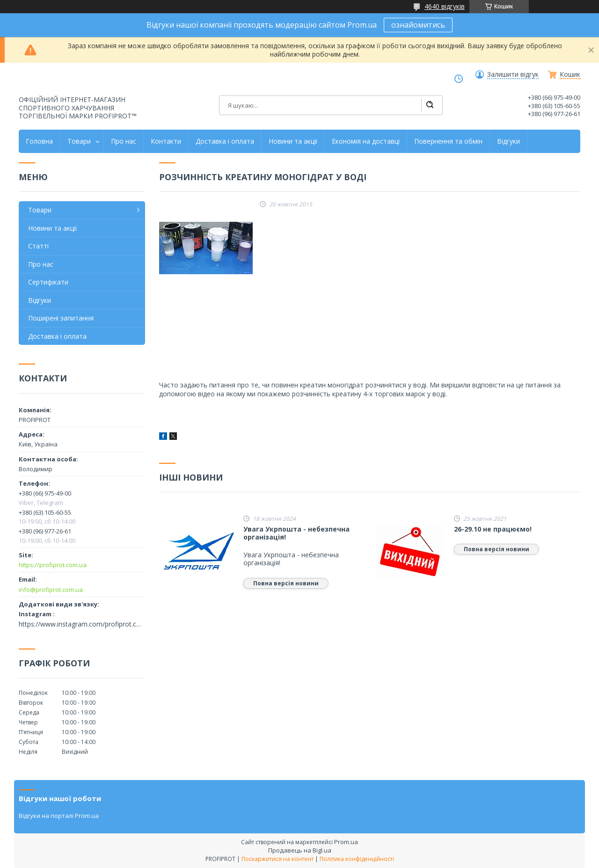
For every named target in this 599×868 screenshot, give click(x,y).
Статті (38, 246)
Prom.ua (346, 842)
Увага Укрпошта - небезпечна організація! (296, 533)
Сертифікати (48, 282)
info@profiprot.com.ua (51, 590)
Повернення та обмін (448, 141)
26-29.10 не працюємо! (493, 529)
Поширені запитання (61, 318)
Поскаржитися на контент (278, 859)
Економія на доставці (366, 141)
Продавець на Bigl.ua (300, 850)
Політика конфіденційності (357, 859)
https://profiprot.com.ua (53, 565)
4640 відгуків (445, 6)
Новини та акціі (293, 141)
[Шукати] (430, 105)
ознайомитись (418, 25)
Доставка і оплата (225, 141)
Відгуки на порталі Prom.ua (59, 816)
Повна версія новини (286, 583)
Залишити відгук (513, 74)
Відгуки (508, 141)
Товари (79, 141)
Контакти (166, 141)
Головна (39, 141)
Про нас (124, 141)
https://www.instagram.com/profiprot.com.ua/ (82, 624)
